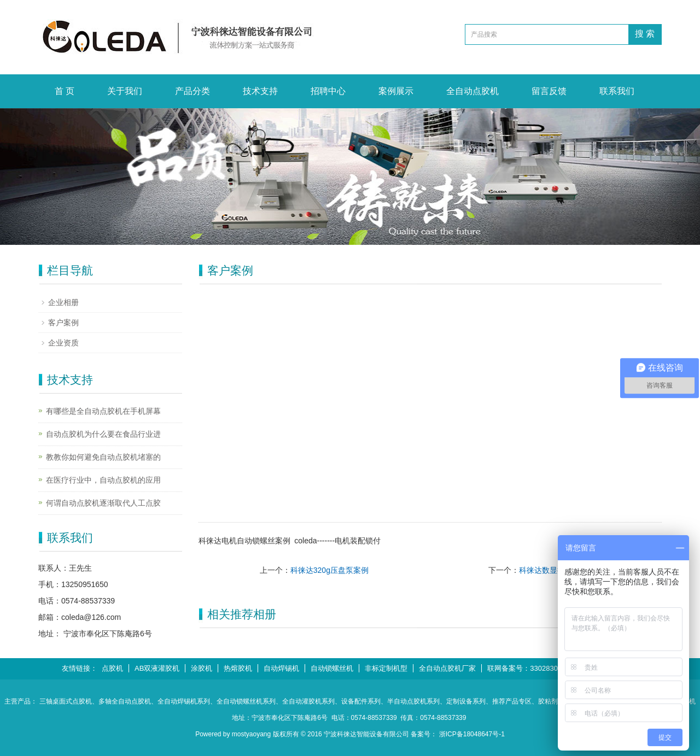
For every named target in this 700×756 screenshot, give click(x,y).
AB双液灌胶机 (157, 668)
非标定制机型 (386, 668)
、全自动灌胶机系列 (305, 701)
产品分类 (192, 91)
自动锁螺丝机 (332, 668)
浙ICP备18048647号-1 (472, 734)
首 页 (65, 91)
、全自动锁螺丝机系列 (243, 701)
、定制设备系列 (463, 701)
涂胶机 (202, 668)
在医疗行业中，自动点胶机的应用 (103, 480)
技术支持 (260, 91)
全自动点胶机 (472, 91)
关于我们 (125, 91)
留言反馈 (549, 91)
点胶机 (112, 668)
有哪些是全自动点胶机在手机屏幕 (103, 411)
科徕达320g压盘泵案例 (329, 570)
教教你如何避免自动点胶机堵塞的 (103, 457)
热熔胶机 (238, 668)
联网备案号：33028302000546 (536, 668)
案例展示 (396, 91)
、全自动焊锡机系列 (180, 701)
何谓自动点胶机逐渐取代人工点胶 (103, 503)
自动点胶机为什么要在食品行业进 (103, 434)
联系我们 (617, 91)
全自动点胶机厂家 (447, 668)
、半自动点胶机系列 (410, 701)
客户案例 (63, 323)
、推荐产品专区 (509, 701)
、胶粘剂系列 (551, 701)
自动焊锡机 (281, 668)
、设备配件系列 (358, 701)
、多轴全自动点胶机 (121, 701)
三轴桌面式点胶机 (66, 701)
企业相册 (63, 302)
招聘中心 (328, 91)
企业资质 (63, 343)
